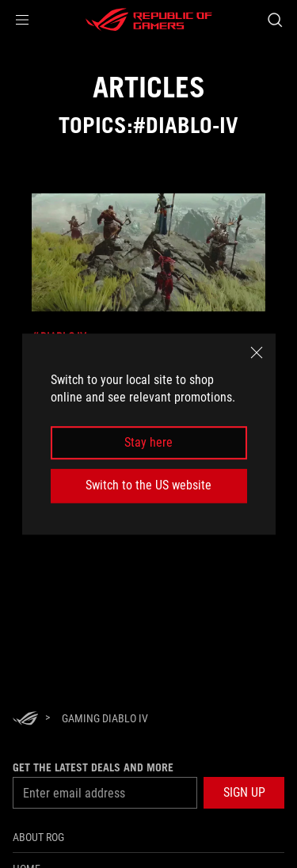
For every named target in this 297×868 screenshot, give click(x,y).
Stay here (148, 442)
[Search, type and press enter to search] (274, 20)
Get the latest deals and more (93, 767)
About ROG (38, 837)
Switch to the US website (148, 485)
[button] (22, 20)
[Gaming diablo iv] (105, 718)
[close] (257, 352)
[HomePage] (25, 720)
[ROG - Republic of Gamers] (149, 20)
